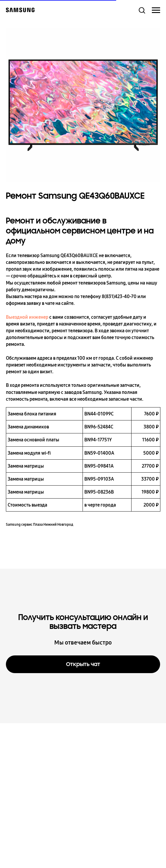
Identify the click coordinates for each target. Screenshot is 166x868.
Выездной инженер (27, 317)
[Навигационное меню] (156, 10)
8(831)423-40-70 (119, 296)
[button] (142, 10)
